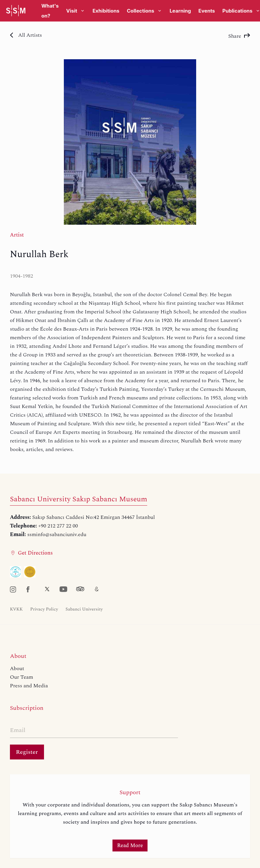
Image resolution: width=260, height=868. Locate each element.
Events (207, 11)
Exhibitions (106, 11)
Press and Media (29, 686)
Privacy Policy (44, 609)
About (17, 668)
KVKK (16, 609)
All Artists (26, 35)
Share (239, 36)
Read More (130, 845)
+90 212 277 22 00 (58, 526)
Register (27, 752)
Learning (180, 11)
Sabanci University (84, 609)
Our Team (22, 677)
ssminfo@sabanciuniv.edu (57, 534)
